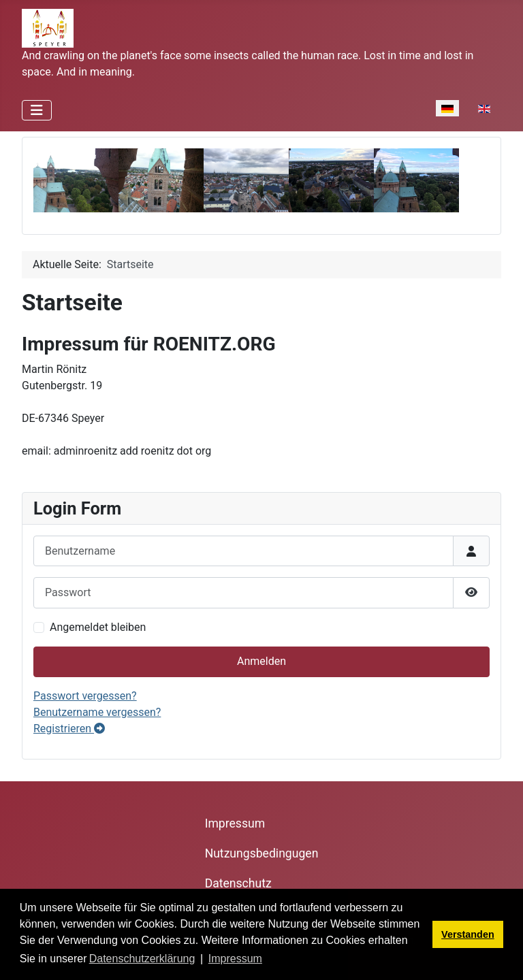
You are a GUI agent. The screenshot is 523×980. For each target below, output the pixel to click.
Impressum (235, 823)
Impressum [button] (235, 959)
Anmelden (261, 661)
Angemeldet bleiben (98, 627)
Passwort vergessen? (85, 696)
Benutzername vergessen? (97, 712)
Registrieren (69, 729)
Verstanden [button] (468, 934)
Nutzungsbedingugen (262, 853)
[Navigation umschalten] (37, 110)
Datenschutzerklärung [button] (142, 959)
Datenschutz (238, 883)
